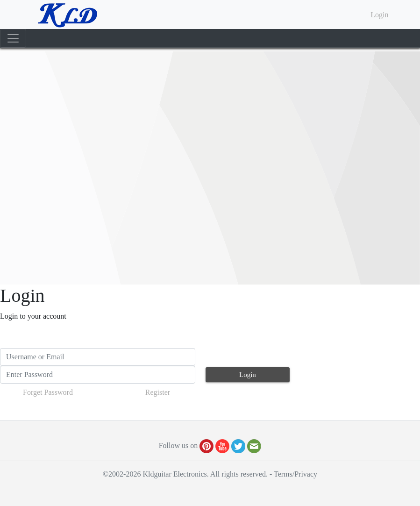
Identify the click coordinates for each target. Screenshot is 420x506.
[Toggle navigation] (13, 38)
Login (379, 15)
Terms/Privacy (295, 474)
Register (158, 392)
